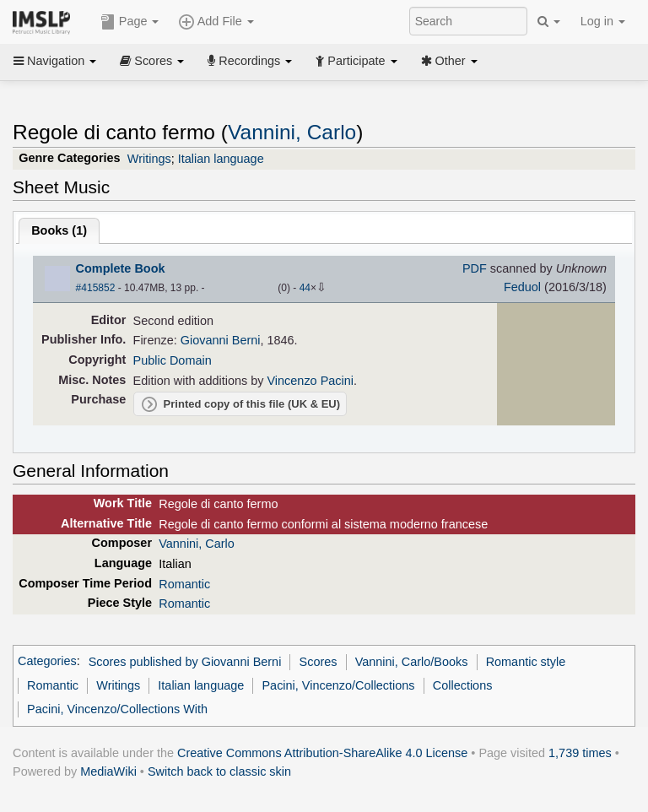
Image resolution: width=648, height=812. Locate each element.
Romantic (184, 584)
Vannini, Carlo (292, 132)
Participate (356, 61)
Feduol (522, 287)
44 (305, 288)
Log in (603, 21)
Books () (59, 230)
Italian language (221, 159)
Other (449, 61)
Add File (216, 22)
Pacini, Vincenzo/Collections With (117, 709)
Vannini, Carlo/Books (412, 662)
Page (130, 22)
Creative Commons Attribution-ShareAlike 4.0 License (322, 753)
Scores (152, 61)
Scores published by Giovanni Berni (185, 662)
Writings (149, 159)
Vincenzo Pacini (310, 381)
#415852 (96, 288)
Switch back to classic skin (219, 771)
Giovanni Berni (221, 340)
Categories (47, 662)
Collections (463, 685)
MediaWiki (108, 771)
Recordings (250, 61)
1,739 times (580, 753)
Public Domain (173, 360)
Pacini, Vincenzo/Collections (338, 685)
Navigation (55, 61)
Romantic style (526, 662)
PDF (475, 268)
